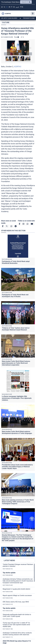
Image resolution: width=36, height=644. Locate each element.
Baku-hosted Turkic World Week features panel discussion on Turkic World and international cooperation (16, 363)
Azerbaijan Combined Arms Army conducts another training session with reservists (17, 634)
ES (14, 7)
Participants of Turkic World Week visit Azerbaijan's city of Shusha (15, 296)
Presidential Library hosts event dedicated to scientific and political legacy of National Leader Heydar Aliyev (17, 467)
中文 (22, 7)
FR (12, 7)
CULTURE (6, 22)
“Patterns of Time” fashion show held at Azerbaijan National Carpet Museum (16, 329)
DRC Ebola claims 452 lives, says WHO (16, 602)
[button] (18, 48)
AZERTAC (18, 67)
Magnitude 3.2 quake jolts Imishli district (16, 589)
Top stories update (9, 573)
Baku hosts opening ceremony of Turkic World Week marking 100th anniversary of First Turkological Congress (18, 502)
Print (17, 37)
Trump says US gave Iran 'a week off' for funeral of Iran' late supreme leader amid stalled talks (16, 625)
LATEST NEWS (9, 560)
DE (9, 7)
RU (4, 7)
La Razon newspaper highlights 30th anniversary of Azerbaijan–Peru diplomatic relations (17, 398)
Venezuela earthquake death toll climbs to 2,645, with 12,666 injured (17, 615)
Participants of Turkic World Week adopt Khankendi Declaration (16, 262)
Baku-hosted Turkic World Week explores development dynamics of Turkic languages (17, 432)
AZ (2, 7)
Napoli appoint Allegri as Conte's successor (17, 595)
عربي (17, 7)
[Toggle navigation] (32, 14)
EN (7, 7)
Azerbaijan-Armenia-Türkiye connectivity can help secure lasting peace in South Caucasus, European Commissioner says (18, 581)
